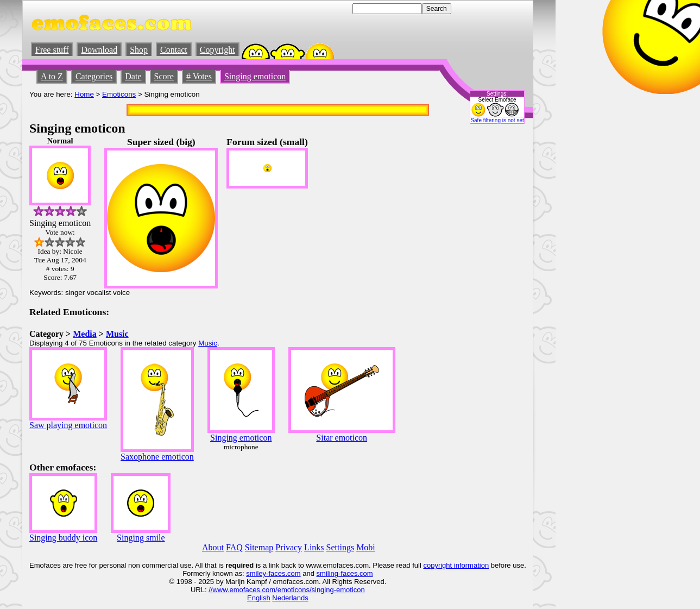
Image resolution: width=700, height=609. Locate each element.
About (213, 547)
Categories (94, 76)
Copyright (217, 50)
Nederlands (290, 598)
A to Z (52, 76)
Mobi (366, 547)
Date (133, 76)
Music (117, 334)
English (259, 598)
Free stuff (52, 50)
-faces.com (283, 573)
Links (314, 547)
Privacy (289, 547)
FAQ (234, 547)
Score (164, 76)
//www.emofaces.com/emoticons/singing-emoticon (287, 590)
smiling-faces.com (345, 573)
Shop (139, 50)
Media (85, 334)
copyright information (456, 565)
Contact (174, 50)
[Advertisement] (494, 299)
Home (84, 94)
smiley (256, 573)
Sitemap (259, 547)
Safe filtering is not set (497, 120)
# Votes (199, 76)
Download (99, 50)
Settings (340, 547)
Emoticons (119, 94)
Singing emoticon (255, 76)
